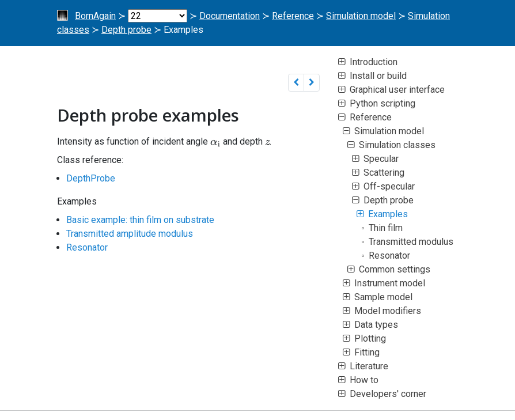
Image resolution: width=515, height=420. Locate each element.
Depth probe (126, 30)
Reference (293, 16)
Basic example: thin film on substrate (140, 220)
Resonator (87, 247)
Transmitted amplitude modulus (130, 234)
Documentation (230, 16)
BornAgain (95, 16)
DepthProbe (91, 178)
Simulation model (361, 16)
